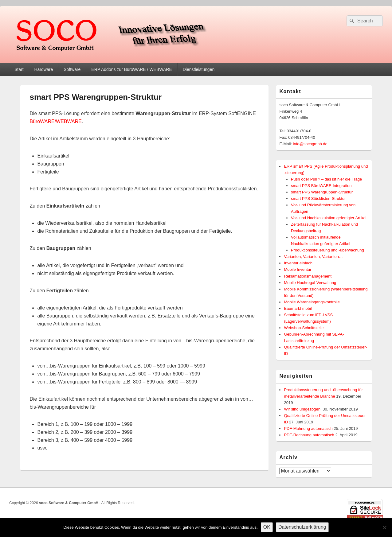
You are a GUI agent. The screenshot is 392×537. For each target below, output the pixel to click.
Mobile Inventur (298, 269)
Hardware (43, 69)
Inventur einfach (298, 263)
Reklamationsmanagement (308, 276)
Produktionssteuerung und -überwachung (327, 250)
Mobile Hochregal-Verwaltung (310, 283)
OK (267, 527)
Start (19, 69)
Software (72, 69)
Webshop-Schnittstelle (304, 328)
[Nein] (384, 527)
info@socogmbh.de (310, 144)
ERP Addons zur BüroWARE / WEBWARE (131, 69)
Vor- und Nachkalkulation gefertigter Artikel (329, 218)
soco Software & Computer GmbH (69, 503)
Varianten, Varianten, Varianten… (313, 257)
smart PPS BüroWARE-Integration (321, 186)
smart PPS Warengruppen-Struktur (322, 192)
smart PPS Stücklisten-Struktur (318, 198)
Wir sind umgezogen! (303, 409)
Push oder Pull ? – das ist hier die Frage (326, 179)
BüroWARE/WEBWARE (56, 121)
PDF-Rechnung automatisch (309, 435)
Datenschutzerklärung (302, 527)
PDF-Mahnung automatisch (308, 428)
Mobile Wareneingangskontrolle (312, 302)
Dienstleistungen (199, 69)
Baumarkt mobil (298, 308)
